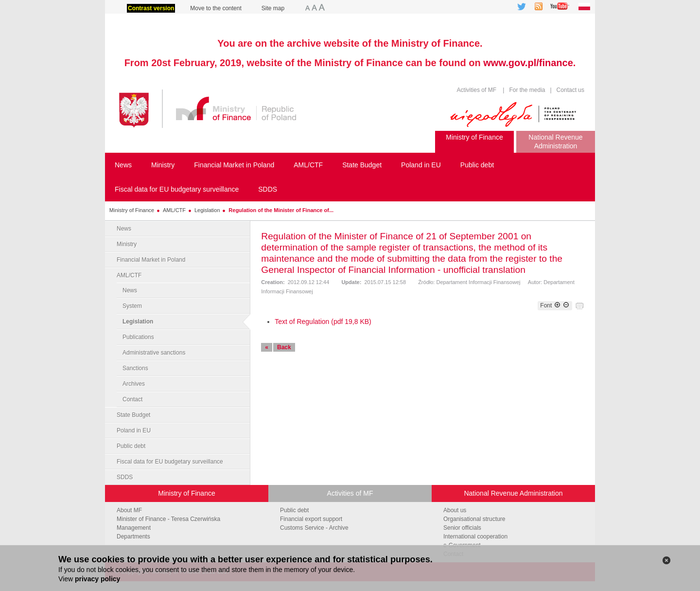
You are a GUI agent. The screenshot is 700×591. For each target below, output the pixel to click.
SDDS (125, 477)
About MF (129, 510)
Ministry (127, 244)
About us (455, 510)
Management (134, 528)
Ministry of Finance (132, 210)
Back (284, 347)
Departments (133, 537)
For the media (527, 90)
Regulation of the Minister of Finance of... (281, 210)
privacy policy (97, 579)
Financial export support (311, 519)
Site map (273, 8)
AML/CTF (174, 210)
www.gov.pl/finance (528, 63)
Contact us (569, 90)
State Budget (133, 415)
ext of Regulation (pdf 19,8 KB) (324, 322)
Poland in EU (134, 430)
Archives (134, 384)
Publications (138, 337)
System (132, 306)
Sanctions (135, 368)
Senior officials (462, 528)
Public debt (131, 446)
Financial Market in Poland (151, 260)
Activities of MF (477, 90)
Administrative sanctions (154, 353)
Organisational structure (474, 519)
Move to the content (216, 8)
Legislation (207, 210)
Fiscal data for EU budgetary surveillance (170, 462)
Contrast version (151, 8)
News (124, 229)
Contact (132, 399)
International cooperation (475, 537)
